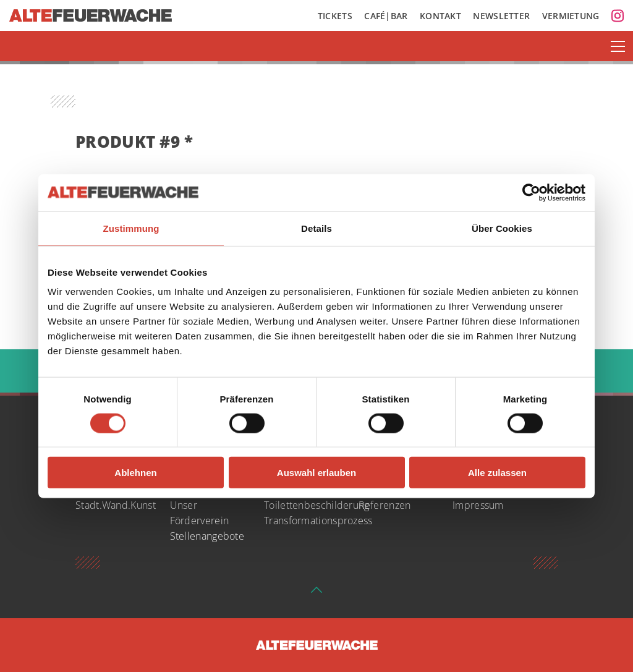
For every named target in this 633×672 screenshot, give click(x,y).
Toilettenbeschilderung (317, 505)
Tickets (335, 16)
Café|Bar (386, 16)
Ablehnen (135, 473)
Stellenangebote (207, 536)
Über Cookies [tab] (502, 228)
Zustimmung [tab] (131, 228)
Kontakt (440, 16)
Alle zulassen (497, 473)
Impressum (478, 505)
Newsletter (501, 16)
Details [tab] (316, 228)
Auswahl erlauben (316, 473)
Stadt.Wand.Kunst (116, 505)
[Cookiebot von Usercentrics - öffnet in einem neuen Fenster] (531, 192)
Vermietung (571, 16)
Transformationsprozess (318, 521)
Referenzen (385, 505)
